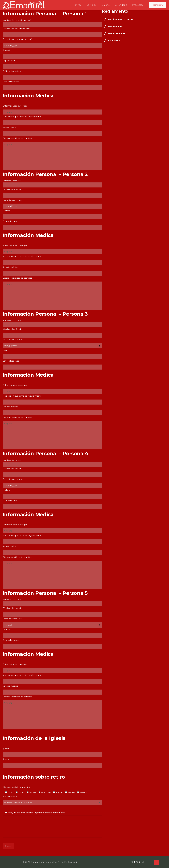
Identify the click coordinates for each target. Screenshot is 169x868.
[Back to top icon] (157, 863)
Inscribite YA (158, 5)
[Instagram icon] (143, 862)
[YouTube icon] (140, 862)
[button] (135, 19)
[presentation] (22, 826)
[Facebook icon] (135, 862)
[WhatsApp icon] (132, 862)
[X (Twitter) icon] (137, 862)
